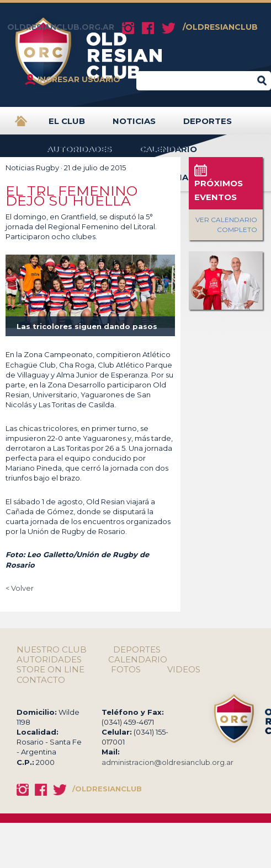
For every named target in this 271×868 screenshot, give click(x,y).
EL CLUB (67, 125)
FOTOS (126, 670)
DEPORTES (208, 125)
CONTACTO (41, 680)
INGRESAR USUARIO (79, 79)
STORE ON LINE (51, 670)
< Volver (20, 588)
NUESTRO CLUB (52, 650)
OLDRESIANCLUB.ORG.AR (61, 27)
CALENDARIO (168, 153)
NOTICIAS (134, 125)
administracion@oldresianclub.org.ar (168, 762)
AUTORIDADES (79, 153)
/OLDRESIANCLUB (220, 27)
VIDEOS (184, 670)
